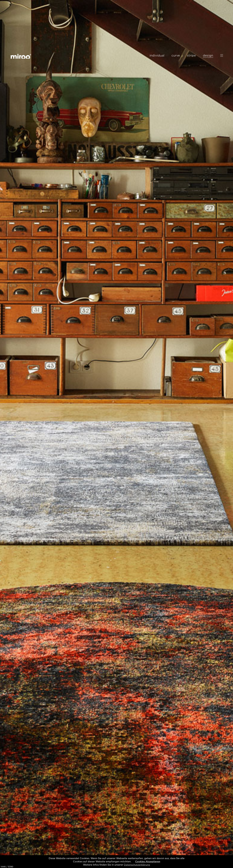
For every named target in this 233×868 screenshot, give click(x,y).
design (208, 55)
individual (157, 55)
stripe (191, 55)
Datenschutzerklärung (137, 865)
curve (176, 55)
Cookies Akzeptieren (148, 862)
